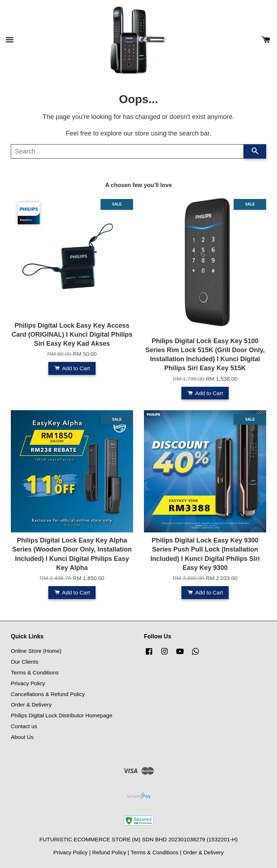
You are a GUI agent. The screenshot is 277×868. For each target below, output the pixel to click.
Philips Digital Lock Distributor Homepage (61, 715)
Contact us (24, 726)
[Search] (127, 151)
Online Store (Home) (36, 651)
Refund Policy (109, 852)
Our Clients (25, 662)
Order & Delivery (31, 705)
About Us (22, 737)
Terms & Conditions (35, 672)
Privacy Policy (28, 683)
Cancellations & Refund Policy (48, 694)
